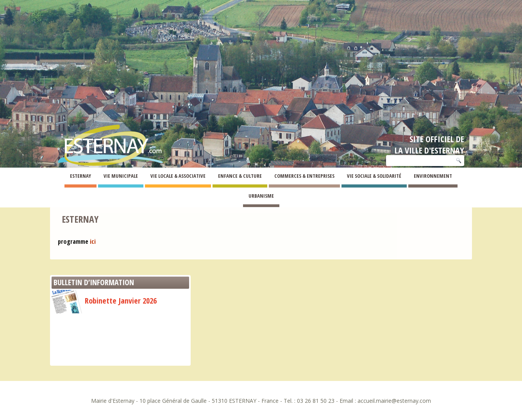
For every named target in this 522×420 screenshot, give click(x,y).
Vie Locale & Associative (178, 176)
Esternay (80, 176)
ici (93, 241)
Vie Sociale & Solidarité (374, 176)
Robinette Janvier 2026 (104, 301)
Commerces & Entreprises (304, 176)
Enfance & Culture (240, 176)
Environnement (433, 176)
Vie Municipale (121, 176)
